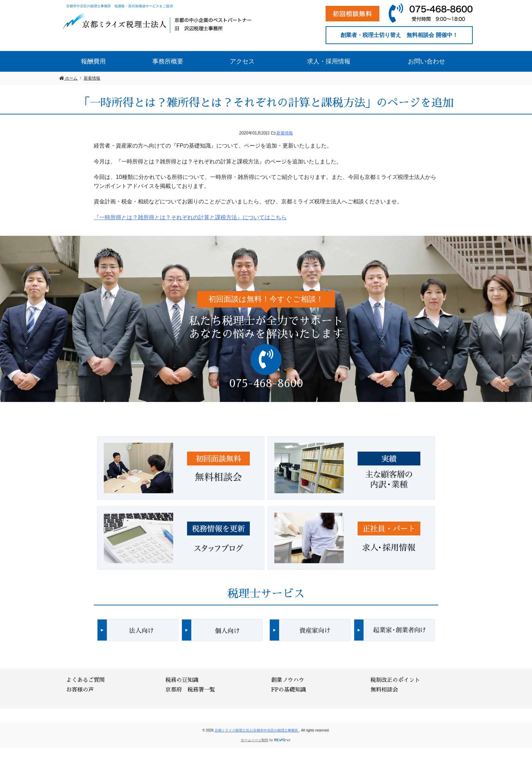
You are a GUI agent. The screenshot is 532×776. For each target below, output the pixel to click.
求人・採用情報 (329, 61)
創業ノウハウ (288, 680)
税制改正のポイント (395, 680)
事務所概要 (168, 61)
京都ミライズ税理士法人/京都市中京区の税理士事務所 (257, 730)
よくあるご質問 (85, 680)
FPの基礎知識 (289, 690)
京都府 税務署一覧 (190, 690)
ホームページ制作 (255, 740)
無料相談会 (384, 690)
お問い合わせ (427, 61)
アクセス (242, 61)
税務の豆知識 (182, 680)
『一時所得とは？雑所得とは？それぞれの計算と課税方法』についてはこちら (190, 217)
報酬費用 (93, 61)
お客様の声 (80, 690)
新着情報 (285, 133)
